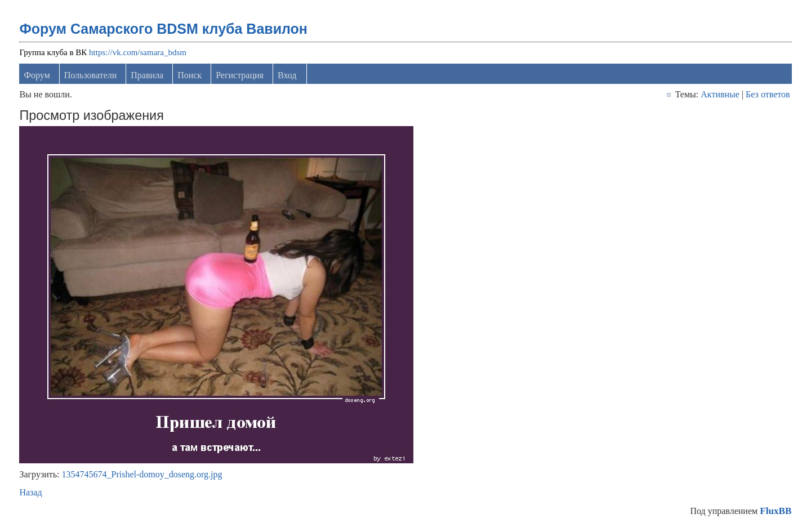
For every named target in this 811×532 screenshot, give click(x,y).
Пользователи (91, 75)
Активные (720, 94)
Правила (147, 75)
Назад (30, 492)
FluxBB (776, 511)
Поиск (190, 75)
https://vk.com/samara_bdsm (138, 52)
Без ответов (768, 94)
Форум (37, 75)
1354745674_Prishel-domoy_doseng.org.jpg (142, 474)
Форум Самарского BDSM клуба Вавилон (163, 29)
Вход (287, 75)
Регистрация (240, 75)
